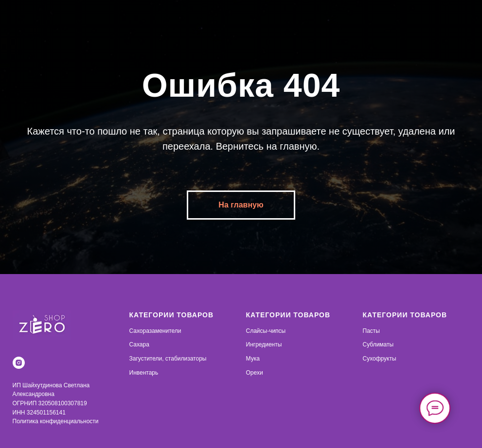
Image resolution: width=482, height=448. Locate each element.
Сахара (139, 345)
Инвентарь (144, 373)
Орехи (255, 373)
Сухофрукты (380, 359)
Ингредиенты (264, 345)
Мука (253, 359)
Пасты (371, 331)
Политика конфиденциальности (56, 421)
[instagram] (19, 363)
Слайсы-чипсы (266, 331)
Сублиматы (378, 345)
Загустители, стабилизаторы (168, 359)
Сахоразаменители (155, 331)
